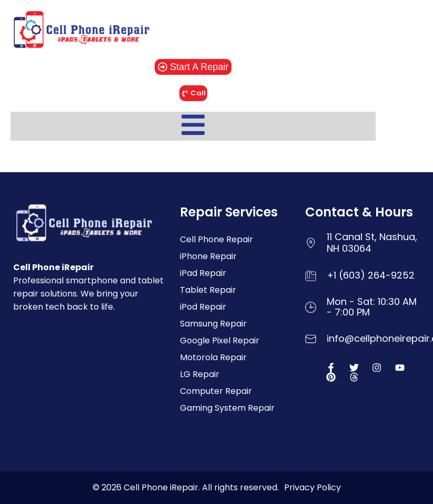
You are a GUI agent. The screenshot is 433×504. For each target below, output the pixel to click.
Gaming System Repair (227, 408)
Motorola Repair (213, 357)
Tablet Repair (208, 290)
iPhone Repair (208, 256)
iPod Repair (203, 307)
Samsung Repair (213, 324)
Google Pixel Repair (220, 340)
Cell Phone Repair (216, 239)
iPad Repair (203, 273)
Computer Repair (216, 391)
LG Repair (200, 374)
